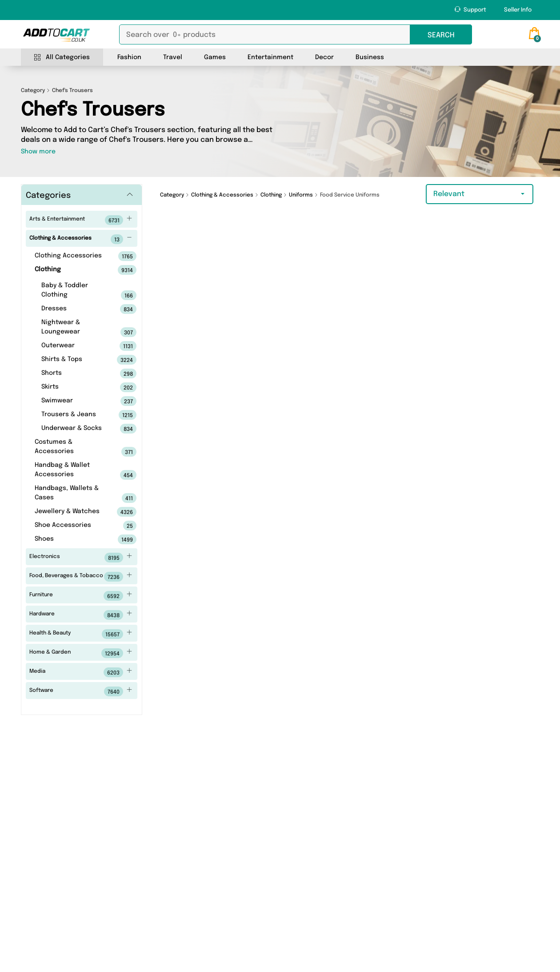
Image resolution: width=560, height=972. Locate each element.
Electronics (81, 558)
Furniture (81, 596)
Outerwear (75, 346)
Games (215, 57)
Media (81, 672)
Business (370, 57)
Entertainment (270, 57)
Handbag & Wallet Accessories (72, 471)
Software (81, 691)
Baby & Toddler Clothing (75, 291)
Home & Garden (81, 653)
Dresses (75, 309)
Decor (324, 57)
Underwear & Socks (75, 429)
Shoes (72, 539)
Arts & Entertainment (81, 220)
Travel (173, 57)
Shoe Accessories (72, 526)
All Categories (62, 58)
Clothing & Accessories (81, 239)
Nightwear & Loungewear (75, 328)
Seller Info (518, 10)
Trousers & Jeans (75, 415)
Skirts (75, 387)
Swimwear (75, 401)
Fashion (129, 57)
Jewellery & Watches (72, 512)
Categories (48, 196)
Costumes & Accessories (72, 448)
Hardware (81, 615)
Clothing (72, 270)
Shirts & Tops (75, 360)
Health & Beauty (81, 634)
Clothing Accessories (72, 256)
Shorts (75, 374)
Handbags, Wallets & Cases (72, 494)
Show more (38, 152)
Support (470, 10)
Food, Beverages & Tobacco (81, 577)
